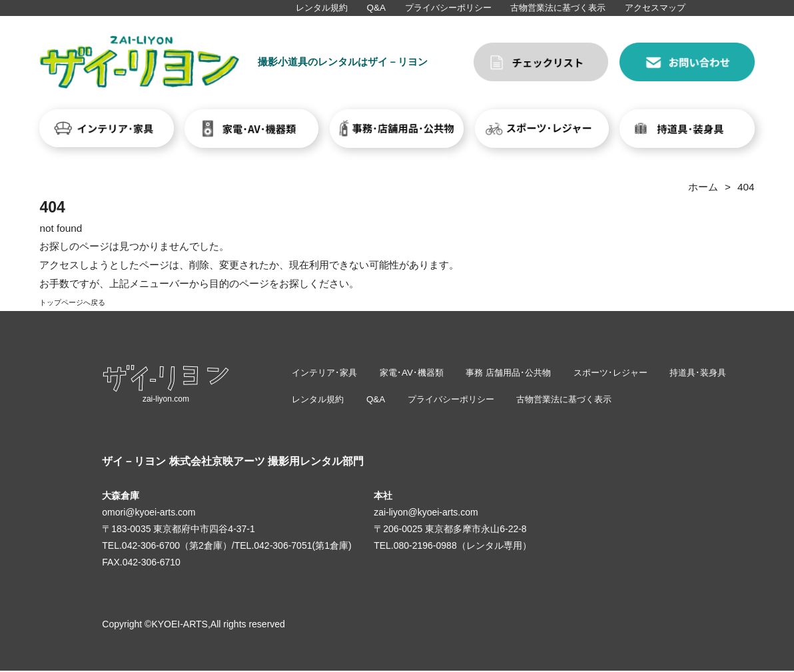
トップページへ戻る (84, 301)
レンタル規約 (322, 8)
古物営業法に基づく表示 (558, 8)
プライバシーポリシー (448, 8)
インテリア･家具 (327, 373)
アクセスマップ (655, 8)
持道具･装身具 (720, 373)
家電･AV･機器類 (418, 373)
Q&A (376, 8)
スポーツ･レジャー (628, 373)
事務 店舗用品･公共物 (520, 373)
